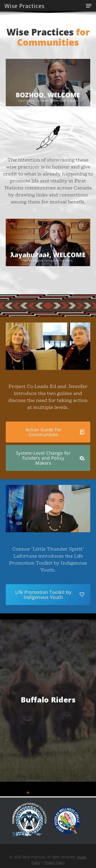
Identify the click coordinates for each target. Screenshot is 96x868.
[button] (89, 6)
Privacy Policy (54, 862)
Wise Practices (24, 6)
